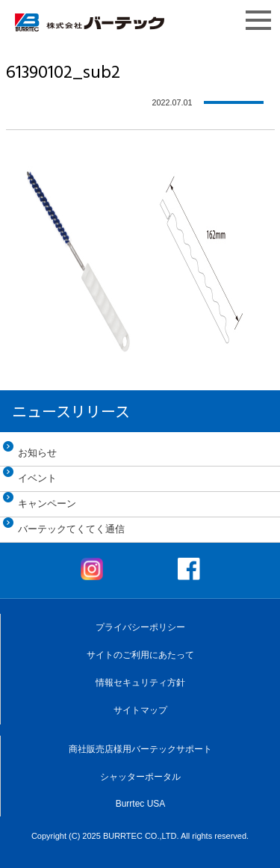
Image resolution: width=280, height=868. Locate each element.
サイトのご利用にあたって (140, 655)
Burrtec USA (141, 804)
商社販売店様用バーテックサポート (140, 749)
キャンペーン (47, 504)
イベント (37, 478)
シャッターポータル (140, 777)
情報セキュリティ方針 (140, 683)
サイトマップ (140, 710)
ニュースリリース (71, 411)
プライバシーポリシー (140, 627)
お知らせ (37, 453)
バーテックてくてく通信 (71, 529)
